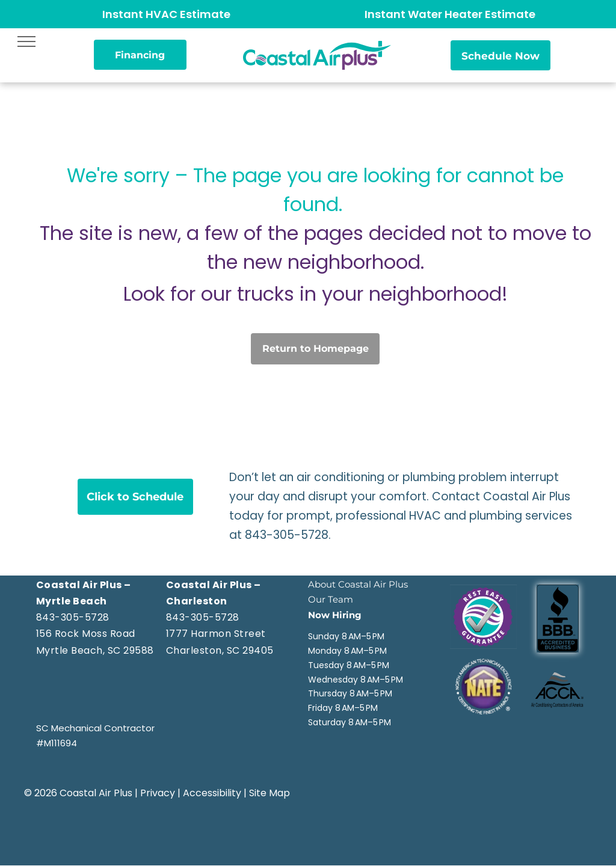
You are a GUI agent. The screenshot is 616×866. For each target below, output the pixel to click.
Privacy (158, 793)
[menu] (26, 41)
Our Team (331, 599)
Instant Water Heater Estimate (450, 14)
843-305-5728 (287, 535)
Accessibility (212, 793)
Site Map (269, 793)
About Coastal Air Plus (358, 584)
